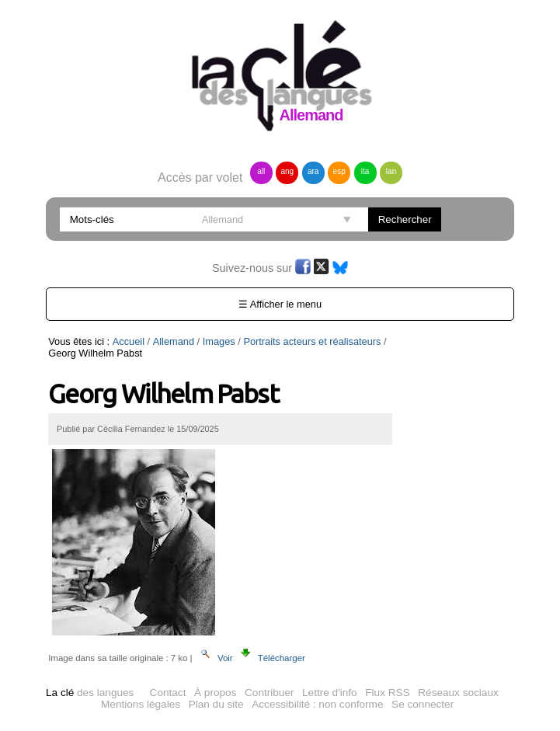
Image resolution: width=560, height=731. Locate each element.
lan (391, 171)
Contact (168, 693)
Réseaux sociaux (458, 693)
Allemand (174, 341)
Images (219, 341)
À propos (215, 693)
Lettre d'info (330, 693)
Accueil (129, 341)
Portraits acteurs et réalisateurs (312, 341)
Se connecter (423, 704)
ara (313, 171)
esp (339, 171)
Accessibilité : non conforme (317, 704)
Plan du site (216, 704)
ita (365, 171)
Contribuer (269, 693)
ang (287, 171)
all (261, 171)
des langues (90, 693)
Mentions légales (141, 704)
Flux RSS (387, 693)
